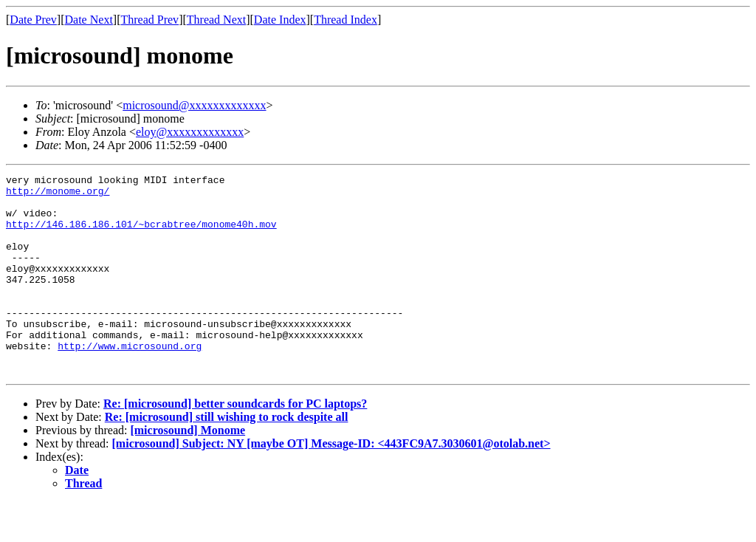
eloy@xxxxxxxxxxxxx (190, 132)
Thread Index (346, 20)
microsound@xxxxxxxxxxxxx (194, 105)
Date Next (89, 20)
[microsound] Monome (188, 470)
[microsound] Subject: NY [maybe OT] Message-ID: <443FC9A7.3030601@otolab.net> (331, 483)
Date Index (280, 20)
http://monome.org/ (58, 195)
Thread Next (216, 20)
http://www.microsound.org (130, 381)
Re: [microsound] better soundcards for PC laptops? (235, 443)
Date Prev (33, 20)
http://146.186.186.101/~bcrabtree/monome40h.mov (141, 235)
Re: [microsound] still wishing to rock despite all (227, 457)
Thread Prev (150, 20)
